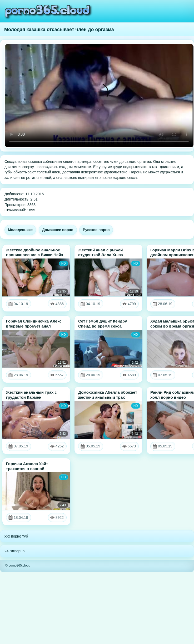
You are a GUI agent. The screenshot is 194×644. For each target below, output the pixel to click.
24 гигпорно (14, 551)
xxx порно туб (16, 536)
